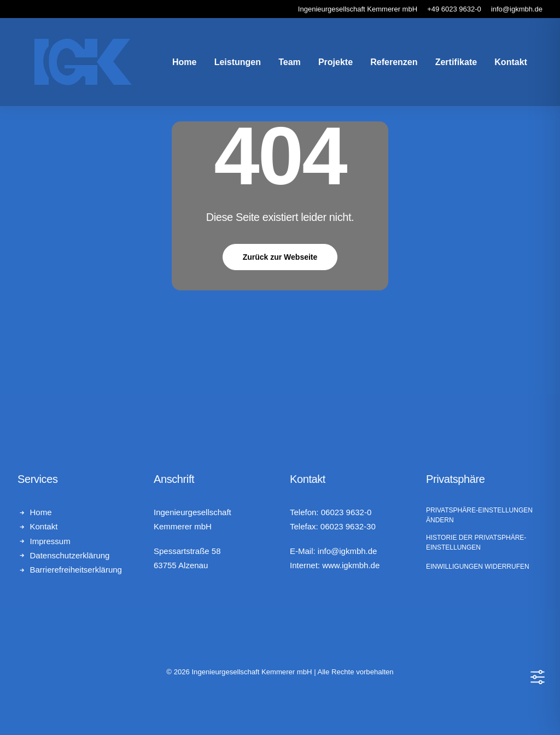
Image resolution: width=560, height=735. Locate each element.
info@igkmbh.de (348, 551)
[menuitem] (173, 65)
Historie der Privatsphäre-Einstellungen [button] (476, 542)
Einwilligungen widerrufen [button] (478, 567)
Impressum (50, 541)
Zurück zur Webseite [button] (280, 257)
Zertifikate (445, 65)
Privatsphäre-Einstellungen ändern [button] (479, 515)
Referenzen (383, 65)
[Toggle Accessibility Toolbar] (538, 677)
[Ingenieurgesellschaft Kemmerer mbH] (72, 65)
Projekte (325, 65)
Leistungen (227, 65)
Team (279, 65)
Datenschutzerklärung (70, 555)
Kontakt (500, 65)
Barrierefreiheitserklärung (76, 570)
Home (173, 65)
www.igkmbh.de (351, 565)
